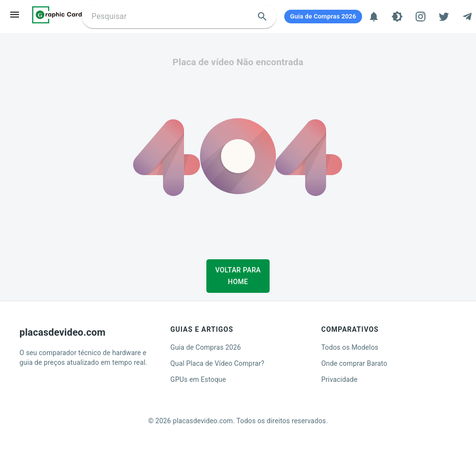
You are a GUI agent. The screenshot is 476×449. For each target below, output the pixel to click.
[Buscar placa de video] (171, 17)
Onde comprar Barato (354, 363)
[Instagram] (421, 17)
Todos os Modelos (350, 347)
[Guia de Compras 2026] (323, 17)
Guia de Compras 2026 (206, 347)
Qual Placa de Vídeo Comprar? (217, 363)
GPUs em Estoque (198, 379)
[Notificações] (374, 17)
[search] (262, 17)
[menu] (15, 15)
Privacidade (339, 379)
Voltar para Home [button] (238, 276)
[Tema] (397, 17)
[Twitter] (444, 17)
